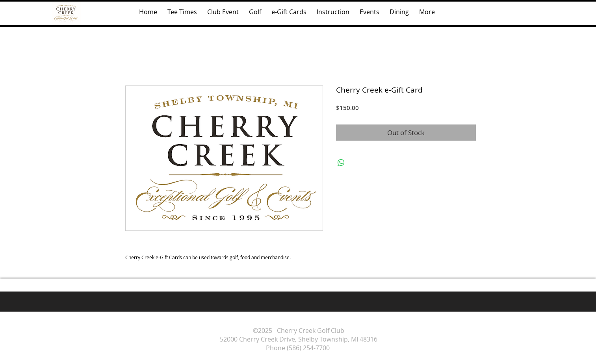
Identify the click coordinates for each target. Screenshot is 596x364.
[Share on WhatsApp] (341, 163)
